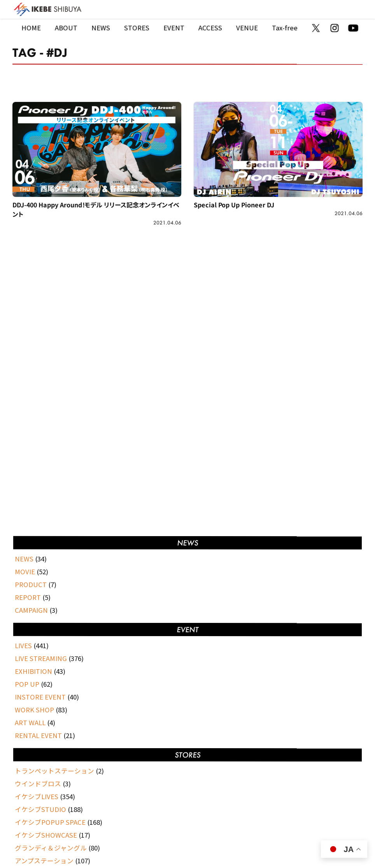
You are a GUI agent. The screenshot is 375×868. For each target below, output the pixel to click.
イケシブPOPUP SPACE (50, 822)
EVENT (174, 28)
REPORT (28, 597)
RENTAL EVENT (38, 735)
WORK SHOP (34, 710)
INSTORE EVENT (40, 697)
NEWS (101, 28)
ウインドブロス (38, 784)
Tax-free (285, 28)
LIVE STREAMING (41, 658)
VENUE (247, 28)
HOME (31, 28)
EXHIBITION (33, 671)
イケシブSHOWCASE (46, 835)
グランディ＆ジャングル (51, 848)
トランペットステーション (54, 771)
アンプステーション (44, 861)
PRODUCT (31, 584)
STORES (137, 28)
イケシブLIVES (37, 796)
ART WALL (30, 722)
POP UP (27, 684)
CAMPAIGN (31, 610)
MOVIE (25, 572)
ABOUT (66, 28)
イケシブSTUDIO (40, 809)
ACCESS (210, 28)
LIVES (23, 645)
